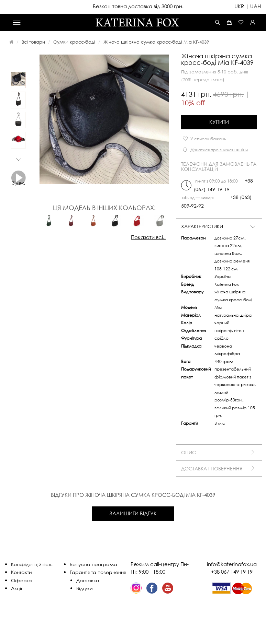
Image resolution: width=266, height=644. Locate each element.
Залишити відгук (133, 513)
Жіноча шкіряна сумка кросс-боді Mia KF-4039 (156, 42)
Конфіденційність (32, 564)
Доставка (88, 580)
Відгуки (85, 588)
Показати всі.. (148, 237)
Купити (219, 122)
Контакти (21, 572)
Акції (16, 588)
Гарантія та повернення (98, 572)
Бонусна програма (93, 564)
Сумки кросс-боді (74, 42)
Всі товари (33, 42)
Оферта (21, 580)
